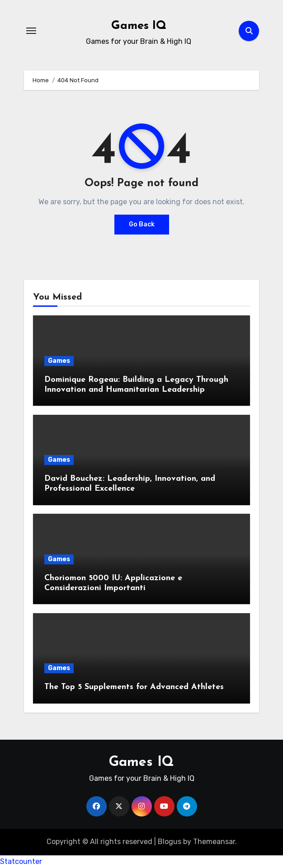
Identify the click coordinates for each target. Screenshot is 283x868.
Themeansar (214, 842)
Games (59, 361)
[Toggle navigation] (31, 31)
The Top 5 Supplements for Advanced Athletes (134, 687)
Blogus (170, 842)
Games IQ (139, 26)
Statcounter (21, 861)
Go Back (142, 224)
